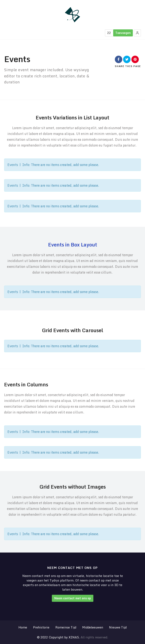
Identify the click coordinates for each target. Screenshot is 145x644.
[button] (137, 33)
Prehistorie (41, 627)
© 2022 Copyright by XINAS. (58, 637)
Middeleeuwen (93, 627)
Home (23, 627)
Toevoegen (123, 33)
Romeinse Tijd (66, 627)
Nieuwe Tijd (118, 627)
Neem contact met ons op (73, 598)
